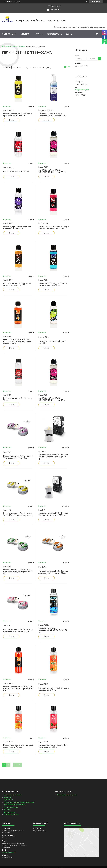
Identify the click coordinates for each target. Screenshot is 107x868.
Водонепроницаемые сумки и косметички (19, 802)
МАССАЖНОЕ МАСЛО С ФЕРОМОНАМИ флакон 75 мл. (52, 399)
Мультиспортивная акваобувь (15, 805)
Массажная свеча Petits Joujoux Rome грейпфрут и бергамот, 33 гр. (18, 572)
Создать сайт (9, 2)
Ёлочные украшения (11, 814)
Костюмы (7, 809)
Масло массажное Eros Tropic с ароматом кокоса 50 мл (53, 284)
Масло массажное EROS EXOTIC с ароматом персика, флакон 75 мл (18, 689)
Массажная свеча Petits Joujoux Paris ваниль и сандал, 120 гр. (53, 514)
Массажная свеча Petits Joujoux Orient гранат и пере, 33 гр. (18, 457)
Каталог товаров (11, 46)
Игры (38, 34)
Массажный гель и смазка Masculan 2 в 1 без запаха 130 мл (53, 115)
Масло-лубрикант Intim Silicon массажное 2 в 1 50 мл (17, 228)
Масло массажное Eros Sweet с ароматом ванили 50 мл (18, 115)
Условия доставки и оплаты (67, 795)
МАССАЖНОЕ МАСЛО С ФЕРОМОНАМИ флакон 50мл (52, 171)
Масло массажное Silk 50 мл (16, 172)
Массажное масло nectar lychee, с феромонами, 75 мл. (53, 746)
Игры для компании (11, 807)
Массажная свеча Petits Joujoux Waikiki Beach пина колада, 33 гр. (18, 514)
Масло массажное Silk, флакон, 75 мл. (17, 399)
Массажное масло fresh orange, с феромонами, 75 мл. (54, 689)
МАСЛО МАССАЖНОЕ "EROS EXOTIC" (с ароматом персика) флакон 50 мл (17, 342)
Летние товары (53, 34)
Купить (11, 120)
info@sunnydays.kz (82, 90)
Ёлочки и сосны (10, 812)
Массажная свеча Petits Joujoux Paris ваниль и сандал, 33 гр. (18, 630)
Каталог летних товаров (13, 795)
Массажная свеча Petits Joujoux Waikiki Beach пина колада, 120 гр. (53, 457)
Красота (22, 46)
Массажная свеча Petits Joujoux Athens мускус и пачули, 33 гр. (53, 572)
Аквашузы (26, 34)
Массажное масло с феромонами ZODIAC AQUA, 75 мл (53, 630)
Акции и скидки (9, 34)
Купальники (8, 800)
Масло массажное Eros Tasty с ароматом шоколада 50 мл (17, 284)
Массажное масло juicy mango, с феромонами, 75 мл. (18, 746)
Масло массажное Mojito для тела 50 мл (52, 342)
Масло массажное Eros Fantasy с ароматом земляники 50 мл (54, 228)
